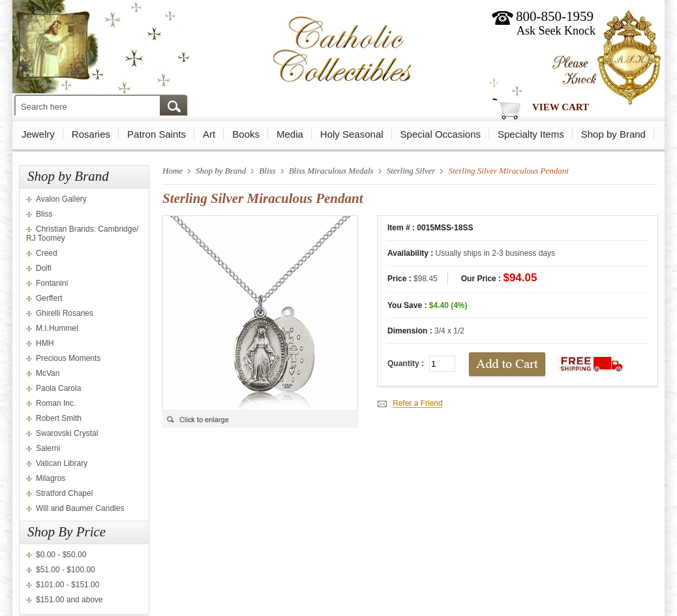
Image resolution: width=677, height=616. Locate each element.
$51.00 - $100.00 (66, 570)
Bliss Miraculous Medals (331, 171)
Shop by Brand (613, 134)
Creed (47, 253)
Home (173, 171)
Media (290, 134)
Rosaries (91, 134)
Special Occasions (441, 134)
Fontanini (52, 283)
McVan (48, 373)
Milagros (51, 478)
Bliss (44, 214)
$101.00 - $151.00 (68, 585)
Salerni (48, 448)
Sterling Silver (411, 171)
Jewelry (38, 134)
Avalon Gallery (61, 199)
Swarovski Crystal (67, 433)
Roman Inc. (56, 403)
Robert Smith (59, 418)
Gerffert (49, 298)
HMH (45, 343)
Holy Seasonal (352, 134)
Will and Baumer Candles (80, 508)
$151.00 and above (69, 600)
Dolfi (44, 268)
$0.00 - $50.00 (61, 555)
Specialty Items (531, 134)
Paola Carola (58, 388)
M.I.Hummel (57, 328)
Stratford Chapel (64, 493)
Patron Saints (157, 134)
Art (209, 134)
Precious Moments (68, 358)
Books (246, 134)
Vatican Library (62, 463)
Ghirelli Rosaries (65, 313)
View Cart (561, 107)
